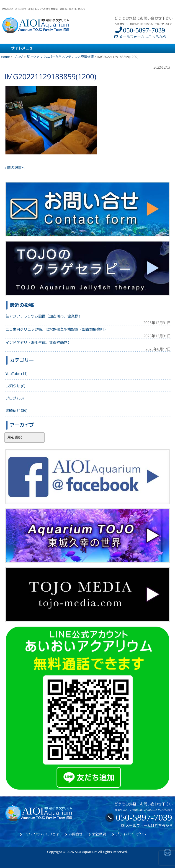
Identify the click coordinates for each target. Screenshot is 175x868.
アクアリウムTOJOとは (41, 834)
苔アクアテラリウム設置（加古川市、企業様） (44, 316)
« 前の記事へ (15, 168)
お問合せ (76, 834)
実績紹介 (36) (16, 410)
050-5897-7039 (140, 30)
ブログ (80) (15, 398)
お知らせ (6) (15, 386)
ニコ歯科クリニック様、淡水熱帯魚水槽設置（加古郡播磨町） (57, 329)
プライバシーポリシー (133, 834)
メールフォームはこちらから (140, 37)
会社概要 (99, 834)
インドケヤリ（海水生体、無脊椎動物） (38, 342)
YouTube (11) (17, 374)
